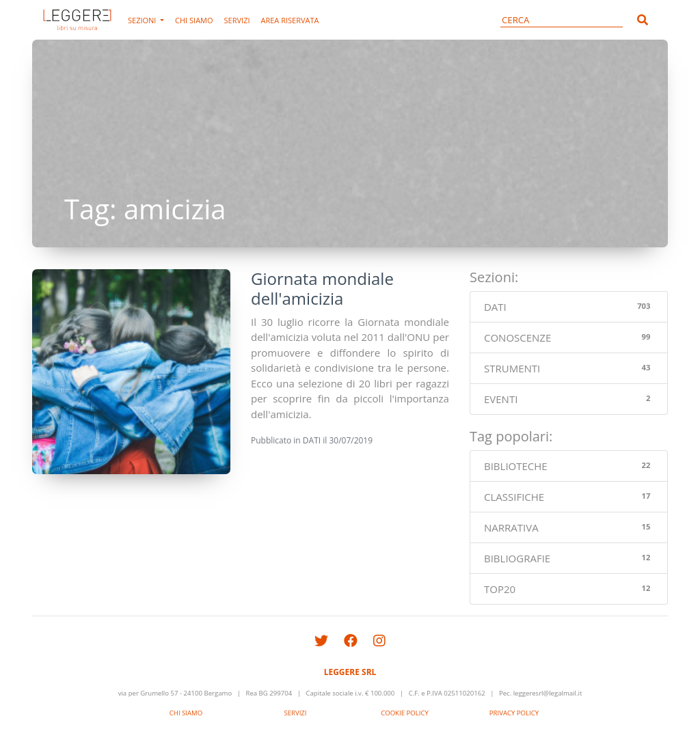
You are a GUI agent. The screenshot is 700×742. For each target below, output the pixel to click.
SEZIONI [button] (143, 20)
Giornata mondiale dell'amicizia (322, 288)
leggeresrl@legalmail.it (548, 693)
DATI (312, 440)
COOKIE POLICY (405, 713)
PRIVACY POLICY (514, 713)
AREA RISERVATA (290, 20)
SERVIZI (237, 20)
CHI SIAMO (194, 20)
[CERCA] (562, 20)
